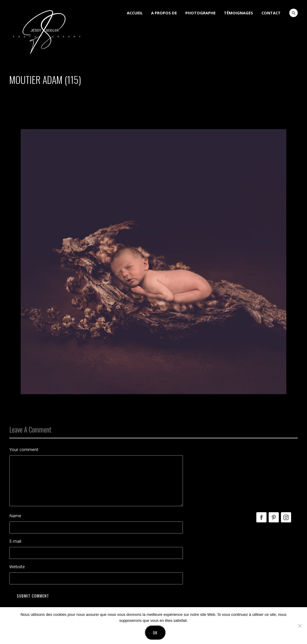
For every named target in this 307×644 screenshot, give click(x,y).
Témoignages (238, 13)
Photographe (200, 13)
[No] (300, 627)
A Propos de (164, 13)
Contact (271, 13)
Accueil (135, 13)
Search (294, 13)
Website (17, 567)
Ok (155, 634)
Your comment (24, 449)
